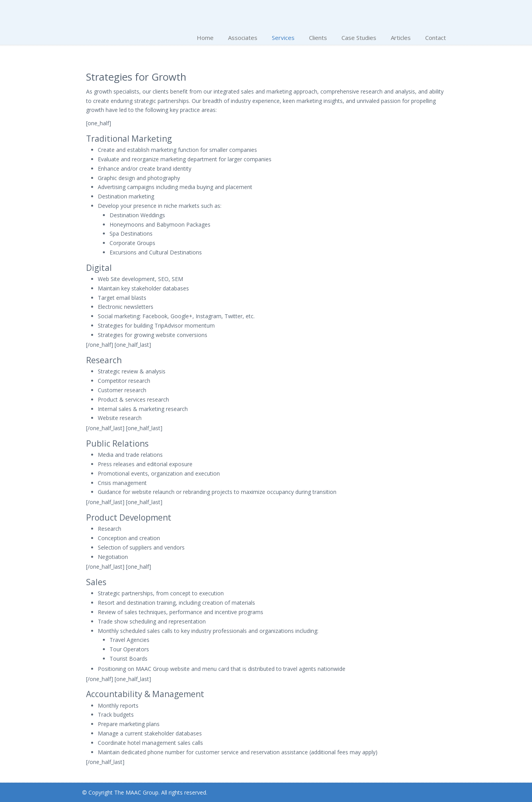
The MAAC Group (145, 14)
